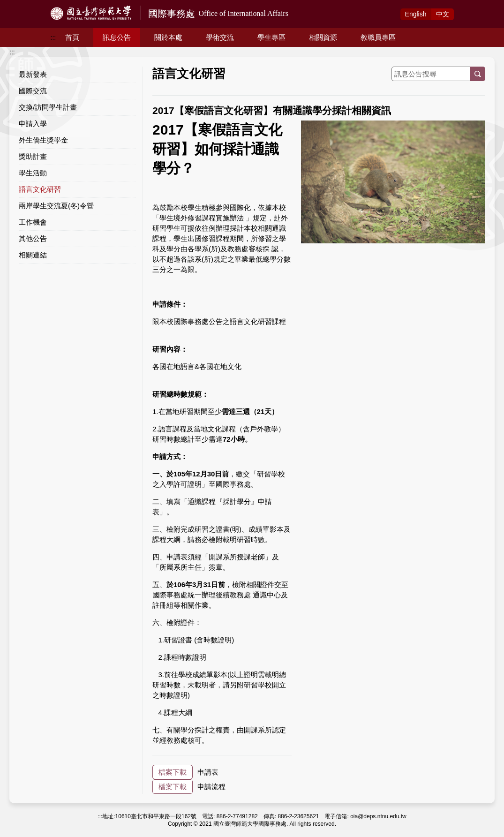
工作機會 (33, 222)
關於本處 (168, 37)
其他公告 (33, 238)
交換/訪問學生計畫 (48, 107)
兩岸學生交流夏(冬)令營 (56, 206)
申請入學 (33, 124)
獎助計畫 (33, 156)
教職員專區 (378, 37)
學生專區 (271, 37)
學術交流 (220, 37)
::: (53, 38)
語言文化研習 (40, 189)
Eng (416, 14)
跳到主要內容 (20, 5)
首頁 (72, 37)
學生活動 (33, 173)
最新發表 (33, 74)
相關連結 (33, 255)
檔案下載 (173, 772)
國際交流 (33, 91)
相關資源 (323, 37)
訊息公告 (117, 37)
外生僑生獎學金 (43, 140)
